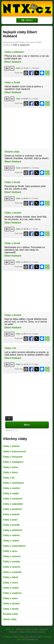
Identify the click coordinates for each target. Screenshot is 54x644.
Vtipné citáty (10, 619)
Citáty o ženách (13, 213)
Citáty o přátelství (14, 52)
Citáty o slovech (12, 556)
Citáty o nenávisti (12, 499)
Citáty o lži (10, 348)
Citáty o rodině (11, 541)
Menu (27, 425)
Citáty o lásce (10, 472)
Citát (18, 68)
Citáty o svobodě (12, 572)
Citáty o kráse (10, 467)
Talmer (9, 637)
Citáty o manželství (13, 483)
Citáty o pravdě (11, 525)
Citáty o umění (11, 588)
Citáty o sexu (10, 551)
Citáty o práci (10, 520)
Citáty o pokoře (11, 514)
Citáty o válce (10, 598)
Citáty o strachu (12, 567)
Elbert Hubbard (13, 62)
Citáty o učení (10, 583)
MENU (27, 20)
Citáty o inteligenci (13, 462)
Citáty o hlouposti (13, 457)
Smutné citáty (12, 152)
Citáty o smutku (12, 562)
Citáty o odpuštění (13, 504)
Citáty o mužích (11, 488)
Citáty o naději (11, 493)
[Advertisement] (27, 128)
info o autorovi (21, 45)
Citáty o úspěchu (12, 593)
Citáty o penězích (12, 509)
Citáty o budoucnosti (14, 451)
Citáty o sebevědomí (14, 546)
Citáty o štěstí (10, 577)
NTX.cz (10, 629)
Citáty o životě (12, 82)
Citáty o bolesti (11, 446)
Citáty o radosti (11, 535)
